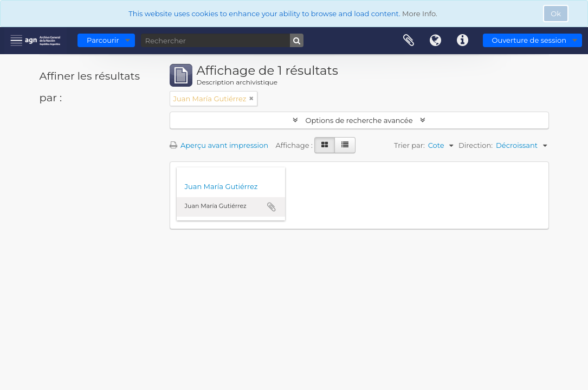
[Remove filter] (251, 99)
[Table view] (345, 145)
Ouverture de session (529, 40)
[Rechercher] (222, 40)
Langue (436, 41)
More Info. (420, 14)
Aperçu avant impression (219, 145)
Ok (556, 14)
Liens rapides (463, 41)
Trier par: (409, 145)
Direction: (476, 145)
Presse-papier (409, 41)
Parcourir (103, 40)
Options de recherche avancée (359, 120)
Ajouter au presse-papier (272, 207)
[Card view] (325, 145)
